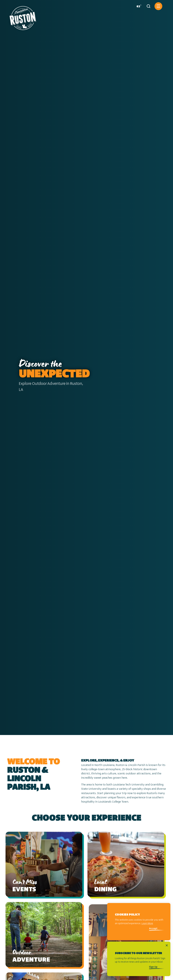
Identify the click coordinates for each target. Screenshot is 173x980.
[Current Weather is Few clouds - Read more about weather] (138, 6)
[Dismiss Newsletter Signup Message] (167, 945)
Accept (153, 929)
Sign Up (153, 967)
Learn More (147, 924)
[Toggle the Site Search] (148, 6)
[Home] (23, 17)
